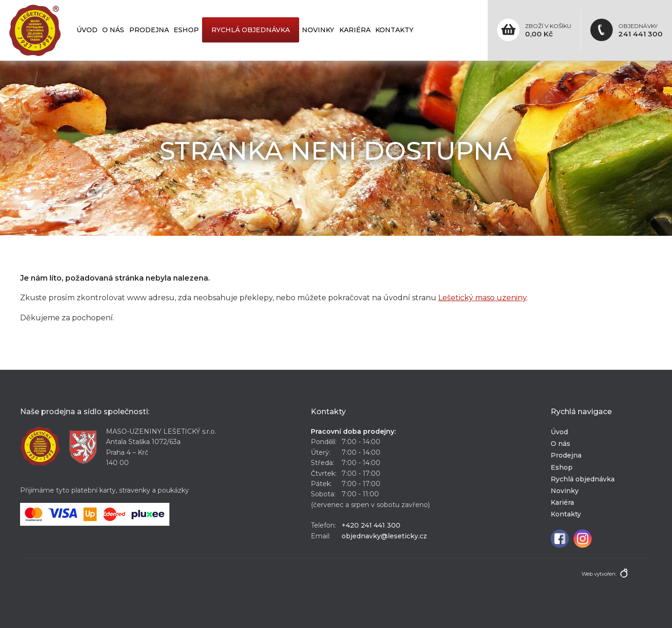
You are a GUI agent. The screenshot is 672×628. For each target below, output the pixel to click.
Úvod (87, 30)
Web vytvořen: (599, 574)
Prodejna (149, 30)
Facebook (560, 539)
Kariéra (355, 30)
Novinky (318, 30)
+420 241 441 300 (371, 525)
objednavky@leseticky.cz (384, 536)
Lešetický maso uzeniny (482, 298)
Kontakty (394, 30)
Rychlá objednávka (251, 30)
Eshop (186, 30)
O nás (113, 30)
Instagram (583, 539)
